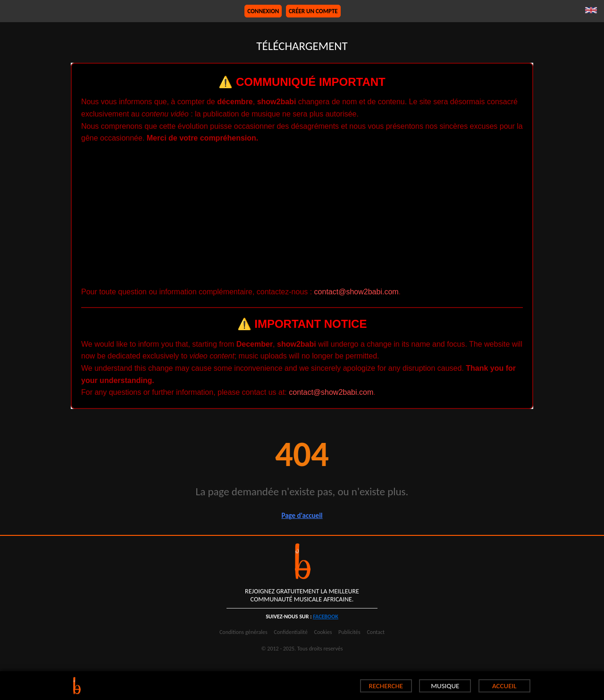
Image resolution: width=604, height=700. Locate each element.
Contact (376, 632)
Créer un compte (313, 11)
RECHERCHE (386, 686)
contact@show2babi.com (357, 292)
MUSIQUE (445, 686)
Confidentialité (291, 632)
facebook (326, 617)
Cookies (323, 632)
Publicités (349, 632)
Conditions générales (243, 632)
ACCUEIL (504, 686)
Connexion (263, 11)
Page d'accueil (302, 516)
